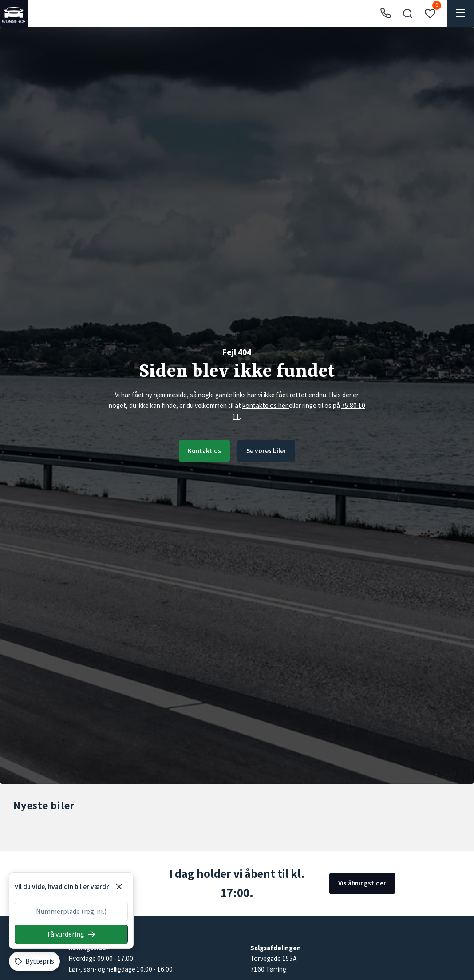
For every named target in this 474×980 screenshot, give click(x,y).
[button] (407, 13)
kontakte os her (266, 405)
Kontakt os (204, 451)
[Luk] (119, 887)
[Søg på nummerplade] (71, 934)
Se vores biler (267, 451)
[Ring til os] (385, 14)
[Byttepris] (34, 961)
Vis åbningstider (362, 883)
